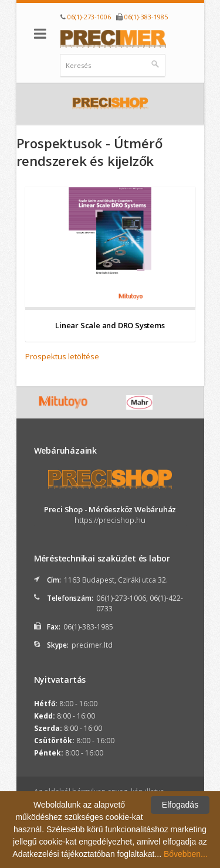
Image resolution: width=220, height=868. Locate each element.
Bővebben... (186, 854)
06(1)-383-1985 (146, 17)
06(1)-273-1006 (89, 17)
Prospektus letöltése (62, 356)
